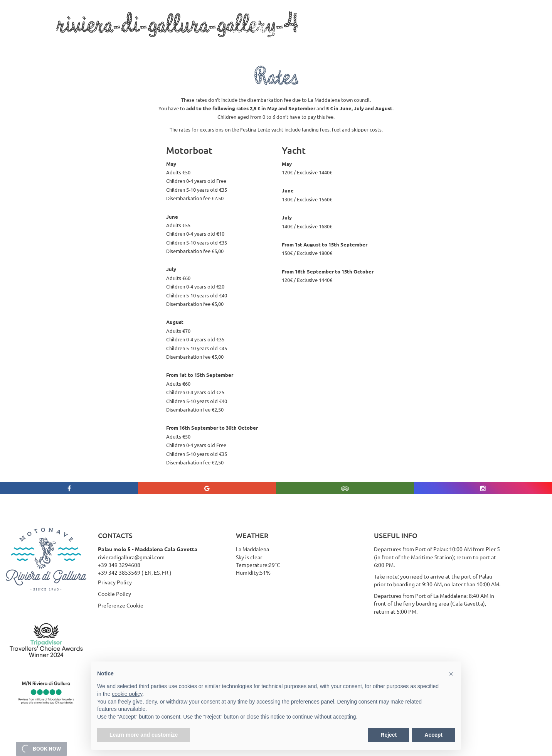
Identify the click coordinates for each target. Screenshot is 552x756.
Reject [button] (389, 735)
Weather (372, 43)
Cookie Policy (114, 594)
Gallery (339, 43)
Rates (310, 43)
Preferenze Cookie (121, 605)
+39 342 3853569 (119, 572)
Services (153, 43)
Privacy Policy (115, 582)
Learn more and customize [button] (144, 735)
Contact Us (410, 43)
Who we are (71, 43)
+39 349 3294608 (119, 565)
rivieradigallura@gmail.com (131, 557)
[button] (451, 674)
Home (35, 43)
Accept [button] (433, 735)
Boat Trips (112, 43)
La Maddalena (194, 43)
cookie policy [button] (127, 694)
